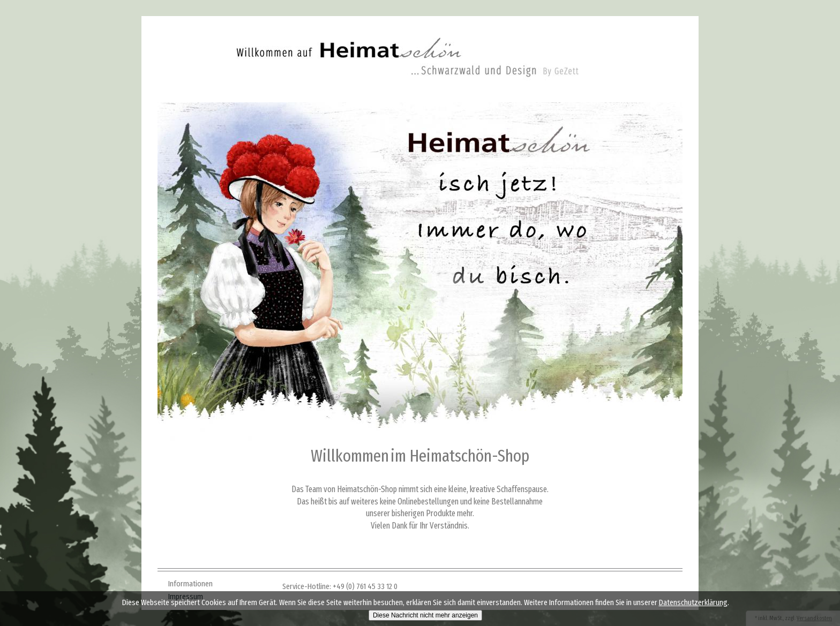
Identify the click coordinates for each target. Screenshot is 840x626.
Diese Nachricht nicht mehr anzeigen (425, 615)
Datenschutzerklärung (693, 602)
